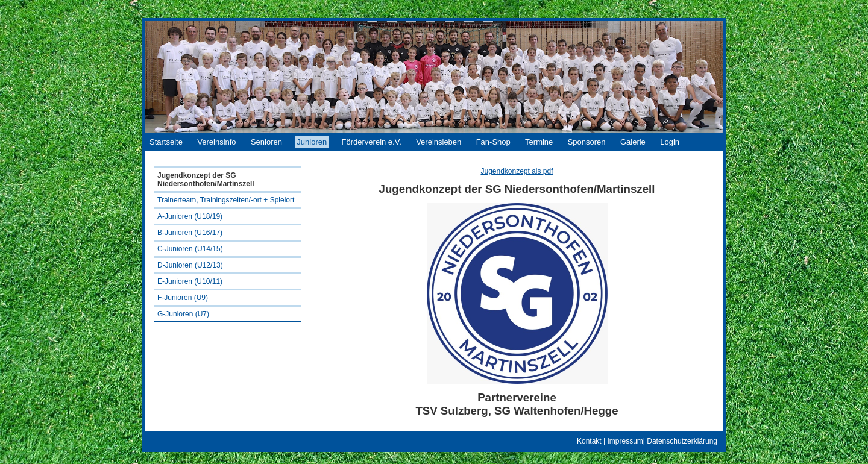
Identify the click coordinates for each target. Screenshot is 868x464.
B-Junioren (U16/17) (190, 233)
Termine (539, 142)
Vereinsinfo (216, 142)
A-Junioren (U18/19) (190, 216)
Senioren (266, 142)
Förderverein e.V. (372, 142)
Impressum (625, 441)
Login (670, 142)
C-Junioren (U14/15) (190, 249)
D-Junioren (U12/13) (190, 265)
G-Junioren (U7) (183, 314)
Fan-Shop (493, 142)
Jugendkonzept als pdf (517, 171)
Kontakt (589, 441)
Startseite (166, 142)
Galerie (633, 142)
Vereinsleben (439, 142)
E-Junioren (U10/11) (190, 281)
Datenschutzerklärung (682, 441)
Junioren (312, 142)
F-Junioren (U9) (183, 298)
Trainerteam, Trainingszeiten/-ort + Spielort (226, 200)
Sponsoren (587, 142)
